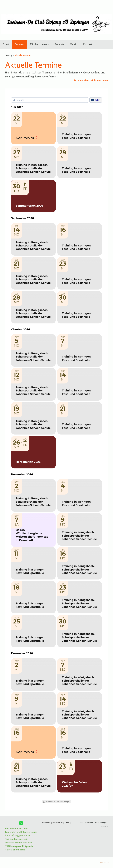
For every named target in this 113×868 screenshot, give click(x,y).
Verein (74, 44)
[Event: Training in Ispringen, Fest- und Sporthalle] (80, 128)
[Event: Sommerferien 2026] (33, 196)
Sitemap (68, 823)
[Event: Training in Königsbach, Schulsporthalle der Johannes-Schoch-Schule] (33, 162)
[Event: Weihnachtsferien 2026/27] (80, 776)
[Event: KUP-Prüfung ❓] (33, 128)
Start (6, 44)
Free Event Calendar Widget (56, 802)
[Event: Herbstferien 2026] (33, 452)
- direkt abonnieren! (15, 850)
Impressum (46, 823)
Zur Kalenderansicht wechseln (91, 81)
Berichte (60, 44)
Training (19, 44)
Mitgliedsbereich (40, 44)
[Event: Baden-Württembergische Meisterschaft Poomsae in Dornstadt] (33, 530)
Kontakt (88, 44)
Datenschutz (58, 823)
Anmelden (104, 862)
